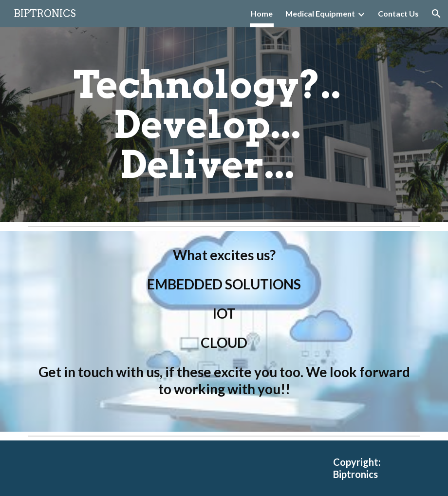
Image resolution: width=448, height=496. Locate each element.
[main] (207, 125)
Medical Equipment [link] (320, 13)
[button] (436, 14)
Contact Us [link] (398, 13)
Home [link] (262, 13)
